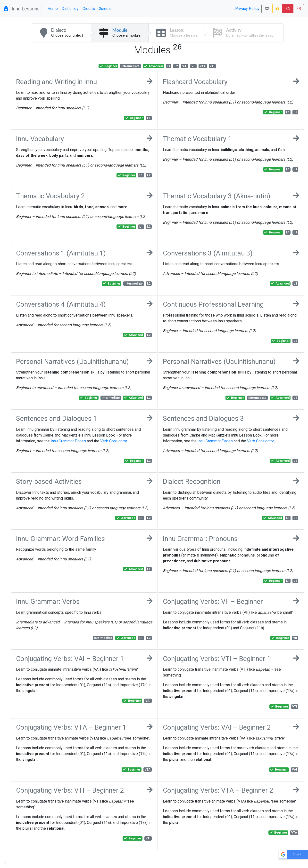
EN (288, 9)
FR (299, 9)
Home (53, 9)
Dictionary (70, 9)
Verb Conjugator (114, 441)
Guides (105, 9)
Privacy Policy (247, 9)
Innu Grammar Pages (68, 441)
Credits (89, 9)
